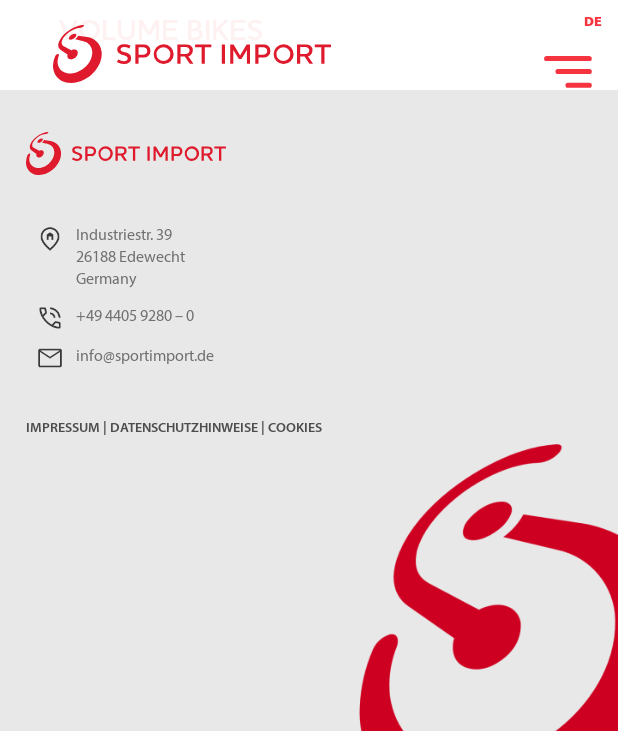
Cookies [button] (295, 428)
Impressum (63, 428)
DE (593, 22)
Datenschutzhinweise (184, 428)
